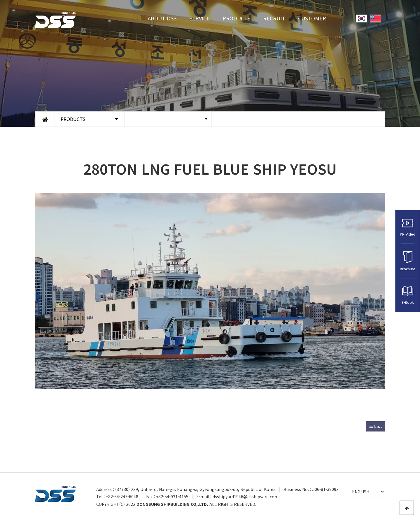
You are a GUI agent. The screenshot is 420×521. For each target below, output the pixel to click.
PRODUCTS (236, 18)
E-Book (408, 295)
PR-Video (408, 227)
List (376, 426)
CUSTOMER (312, 18)
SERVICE (199, 18)
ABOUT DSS (162, 18)
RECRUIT (274, 18)
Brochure (408, 261)
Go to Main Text (0, 0)
